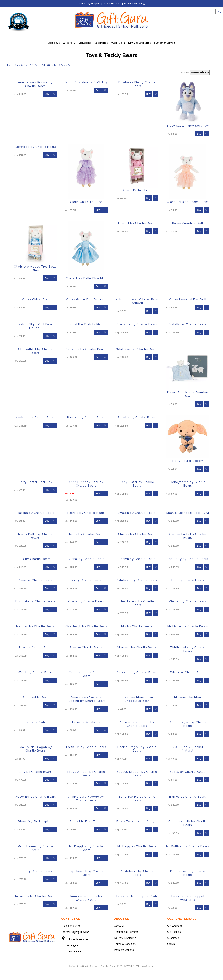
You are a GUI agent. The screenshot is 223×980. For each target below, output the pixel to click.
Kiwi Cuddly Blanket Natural (188, 749)
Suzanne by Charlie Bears (86, 349)
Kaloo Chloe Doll (35, 299)
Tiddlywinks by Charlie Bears (188, 649)
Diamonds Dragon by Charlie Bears (35, 749)
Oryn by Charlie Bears (35, 871)
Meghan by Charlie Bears (35, 626)
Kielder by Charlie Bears (188, 601)
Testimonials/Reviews (126, 932)
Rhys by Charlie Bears (35, 647)
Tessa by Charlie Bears (86, 534)
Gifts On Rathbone (90, 966)
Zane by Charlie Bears (35, 580)
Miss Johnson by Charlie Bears (86, 773)
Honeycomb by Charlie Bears (188, 484)
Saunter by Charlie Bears (137, 417)
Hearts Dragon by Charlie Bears (137, 749)
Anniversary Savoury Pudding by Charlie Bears (86, 699)
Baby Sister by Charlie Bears (137, 484)
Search (171, 944)
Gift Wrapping (175, 926)
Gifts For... (69, 43)
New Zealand (71, 951)
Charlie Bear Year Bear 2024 (188, 513)
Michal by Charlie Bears (86, 559)
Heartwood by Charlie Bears (137, 603)
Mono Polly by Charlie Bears (35, 536)
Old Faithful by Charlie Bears (35, 351)
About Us (119, 926)
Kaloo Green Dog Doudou (86, 299)
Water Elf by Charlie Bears (35, 797)
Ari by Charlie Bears (86, 580)
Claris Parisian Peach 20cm (188, 202)
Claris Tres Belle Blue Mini (86, 278)
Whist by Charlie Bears (35, 672)
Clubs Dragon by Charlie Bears (188, 724)
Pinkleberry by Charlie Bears (137, 873)
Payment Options (124, 950)
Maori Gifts (118, 43)
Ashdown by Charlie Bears (137, 580)
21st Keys (54, 43)
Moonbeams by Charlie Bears (35, 848)
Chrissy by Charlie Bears (137, 534)
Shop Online (21, 65)
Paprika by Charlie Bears (86, 513)
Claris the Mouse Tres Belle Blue (35, 268)
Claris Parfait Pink (137, 190)
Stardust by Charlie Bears (137, 647)
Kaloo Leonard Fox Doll (188, 299)
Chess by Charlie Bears (86, 601)
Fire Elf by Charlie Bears (137, 223)
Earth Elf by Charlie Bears (86, 747)
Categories (101, 43)
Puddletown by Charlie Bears (188, 873)
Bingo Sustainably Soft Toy (86, 82)
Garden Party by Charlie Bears (188, 536)
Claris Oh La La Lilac (86, 202)
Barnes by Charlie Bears (188, 797)
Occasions (85, 43)
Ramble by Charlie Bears (86, 417)
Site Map (105, 966)
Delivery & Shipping (125, 938)
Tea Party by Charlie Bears (188, 559)
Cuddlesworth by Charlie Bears (188, 823)
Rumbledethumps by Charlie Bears (86, 898)
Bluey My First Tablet (86, 821)
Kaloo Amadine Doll (188, 223)
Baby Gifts (47, 65)
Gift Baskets (174, 932)
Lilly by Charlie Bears (35, 772)
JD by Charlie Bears (35, 559)
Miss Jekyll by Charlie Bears (86, 626)
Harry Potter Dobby (188, 461)
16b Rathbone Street (78, 939)
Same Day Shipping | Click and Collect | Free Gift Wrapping (112, 4)
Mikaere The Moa (188, 697)
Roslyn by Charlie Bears (137, 559)
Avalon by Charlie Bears (137, 513)
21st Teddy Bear (35, 697)
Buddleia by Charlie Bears (35, 601)
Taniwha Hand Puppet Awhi (137, 896)
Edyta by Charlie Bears (188, 672)
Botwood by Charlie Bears (35, 147)
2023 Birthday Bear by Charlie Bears (86, 484)
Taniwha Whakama (86, 722)
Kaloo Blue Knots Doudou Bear (188, 394)
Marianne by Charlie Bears (137, 324)
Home (10, 65)
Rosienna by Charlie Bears (35, 896)
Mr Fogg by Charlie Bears (137, 846)
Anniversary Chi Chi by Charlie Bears (137, 724)
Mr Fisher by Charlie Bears (188, 626)
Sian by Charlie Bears (86, 647)
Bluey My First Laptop (35, 821)
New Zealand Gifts (139, 43)
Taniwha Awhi (35, 722)
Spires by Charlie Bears (188, 772)
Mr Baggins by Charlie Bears (86, 848)
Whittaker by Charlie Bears (137, 349)
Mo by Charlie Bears (137, 626)
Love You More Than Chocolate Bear (137, 699)
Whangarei (70, 945)
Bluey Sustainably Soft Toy (188, 126)
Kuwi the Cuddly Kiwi (86, 324)
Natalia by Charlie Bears (188, 324)
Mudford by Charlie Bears (35, 417)
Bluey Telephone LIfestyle (137, 821)
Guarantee (173, 938)
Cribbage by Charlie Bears (137, 672)
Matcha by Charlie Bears (35, 513)
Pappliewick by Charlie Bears (86, 873)
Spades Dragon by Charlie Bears (137, 773)
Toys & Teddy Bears (64, 65)
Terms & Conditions (125, 944)
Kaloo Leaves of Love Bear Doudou (137, 301)
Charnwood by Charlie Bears (86, 674)
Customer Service (164, 43)
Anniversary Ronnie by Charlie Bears (35, 84)
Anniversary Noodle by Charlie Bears (86, 798)
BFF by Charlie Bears (188, 580)
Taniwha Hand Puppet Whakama (188, 898)
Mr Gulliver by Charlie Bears (188, 846)
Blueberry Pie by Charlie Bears (137, 84)
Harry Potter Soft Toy (35, 482)
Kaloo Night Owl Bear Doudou (35, 326)
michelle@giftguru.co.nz (76, 932)
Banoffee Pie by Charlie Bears (137, 798)
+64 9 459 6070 (71, 926)
